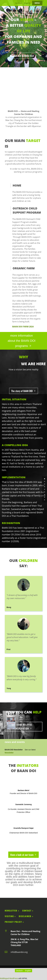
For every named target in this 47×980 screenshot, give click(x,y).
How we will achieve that (22, 56)
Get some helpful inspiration (22, 727)
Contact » (28, 911)
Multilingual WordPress (9, 978)
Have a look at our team (22, 855)
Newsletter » (12, 911)
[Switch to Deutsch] (19, 971)
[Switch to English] (28, 971)
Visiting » (11, 916)
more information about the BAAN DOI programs (21, 341)
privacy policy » (14, 922)
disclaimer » (26, 916)
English (27, 3)
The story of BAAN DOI (22, 391)
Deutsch (19, 3)
